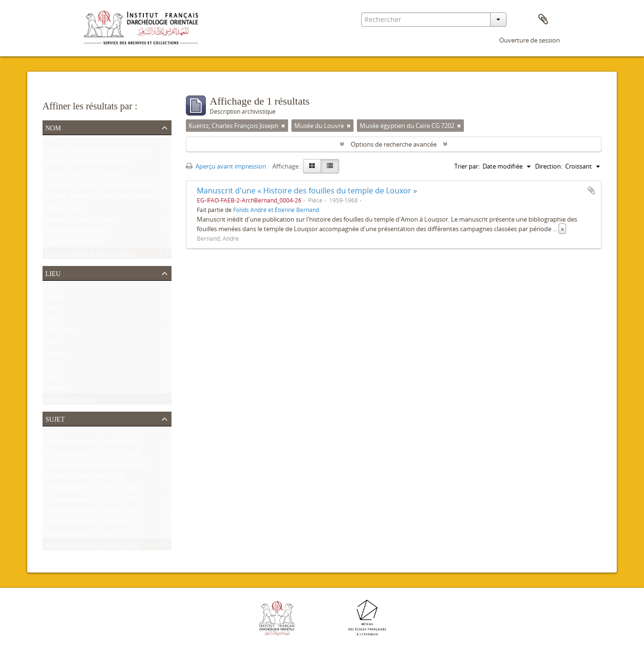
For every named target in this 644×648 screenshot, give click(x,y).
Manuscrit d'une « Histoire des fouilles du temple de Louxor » (307, 191)
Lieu (53, 273)
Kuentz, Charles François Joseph (89, 255)
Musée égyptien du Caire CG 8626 (92, 455)
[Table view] (330, 166)
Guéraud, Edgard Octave (79, 221)
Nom (53, 127)
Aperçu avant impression (226, 166)
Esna (51, 344)
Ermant (55, 355)
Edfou (53, 309)
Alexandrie (59, 332)
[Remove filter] (283, 126)
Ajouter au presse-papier (591, 191)
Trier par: (467, 166)
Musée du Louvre (69, 401)
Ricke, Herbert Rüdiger (76, 233)
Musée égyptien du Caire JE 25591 (92, 512)
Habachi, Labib (65, 210)
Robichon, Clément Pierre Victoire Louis (100, 187)
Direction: (549, 166)
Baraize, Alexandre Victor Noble (89, 164)
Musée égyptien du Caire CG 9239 (92, 444)
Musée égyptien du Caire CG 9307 (92, 489)
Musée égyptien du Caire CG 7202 (92, 547)
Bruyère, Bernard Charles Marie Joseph (99, 198)
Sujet (55, 418)
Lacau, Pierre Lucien (73, 244)
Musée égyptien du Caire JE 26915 (92, 501)
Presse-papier (543, 20)
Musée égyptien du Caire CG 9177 (92, 524)
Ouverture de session (530, 40)
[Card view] (312, 166)
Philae (53, 367)
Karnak (54, 298)
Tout (51, 141)
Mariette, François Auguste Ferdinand (98, 152)
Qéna (52, 321)
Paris (51, 378)
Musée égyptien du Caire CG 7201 (92, 535)
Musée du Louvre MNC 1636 (85, 478)
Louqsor (56, 390)
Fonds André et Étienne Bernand (276, 210)
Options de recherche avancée (394, 144)
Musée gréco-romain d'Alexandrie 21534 (101, 467)
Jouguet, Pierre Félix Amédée (85, 175)
